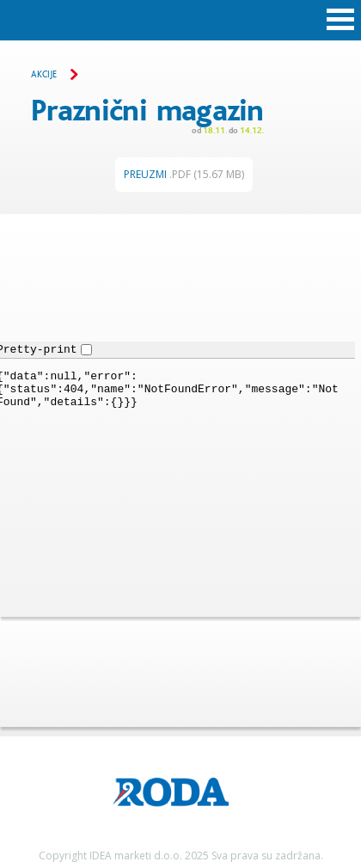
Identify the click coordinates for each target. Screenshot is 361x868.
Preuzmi (184, 174)
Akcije (44, 75)
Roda (180, 19)
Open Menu (340, 20)
